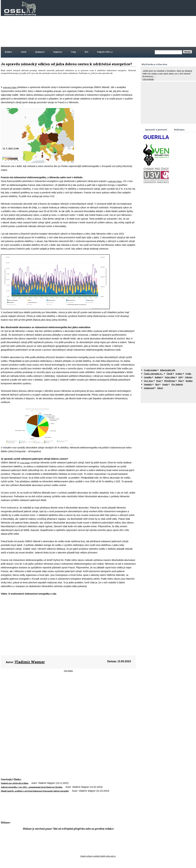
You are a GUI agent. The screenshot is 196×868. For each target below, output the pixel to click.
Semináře (148, 384)
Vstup (73, 52)
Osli (180, 377)
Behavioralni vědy (168, 370)
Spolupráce (40, 52)
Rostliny (189, 381)
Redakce (8, 52)
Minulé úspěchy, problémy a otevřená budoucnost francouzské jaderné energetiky (35, 791)
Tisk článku (68, 671)
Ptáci (180, 381)
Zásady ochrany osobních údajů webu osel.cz (98, 856)
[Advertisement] (145, 23)
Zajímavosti (149, 388)
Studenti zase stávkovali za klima (15, 783)
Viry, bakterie (177, 384)
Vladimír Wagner (30, 662)
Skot (157, 384)
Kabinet (158, 377)
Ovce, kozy (149, 381)
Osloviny (189, 377)
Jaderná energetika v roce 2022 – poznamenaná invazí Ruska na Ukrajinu (32, 787)
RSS (87, 52)
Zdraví (160, 388)
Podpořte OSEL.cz (105, 52)
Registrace (58, 52)
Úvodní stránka (150, 370)
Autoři (24, 52)
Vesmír (165, 384)
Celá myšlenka (148, 79)
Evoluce (179, 374)
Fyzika (188, 374)
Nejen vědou (170, 377)
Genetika (148, 377)
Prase (159, 381)
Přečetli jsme (170, 381)
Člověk (169, 374)
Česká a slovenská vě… (154, 374)
